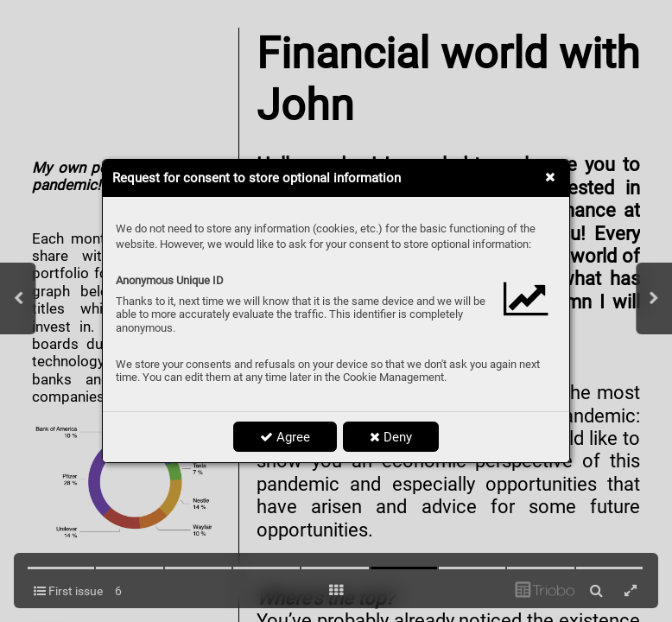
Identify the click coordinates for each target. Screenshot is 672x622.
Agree (285, 437)
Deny (391, 437)
